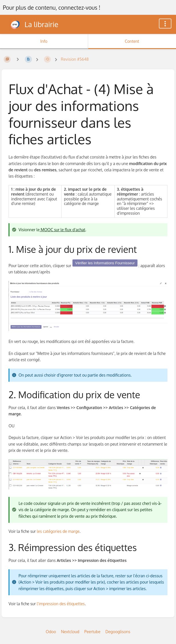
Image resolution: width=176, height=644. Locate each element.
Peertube (92, 632)
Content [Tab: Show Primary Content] (132, 41)
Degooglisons (118, 632)
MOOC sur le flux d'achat (62, 230)
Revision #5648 (75, 59)
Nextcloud (70, 632)
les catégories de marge (58, 531)
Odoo (51, 632)
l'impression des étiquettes (61, 604)
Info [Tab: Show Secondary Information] (44, 41)
